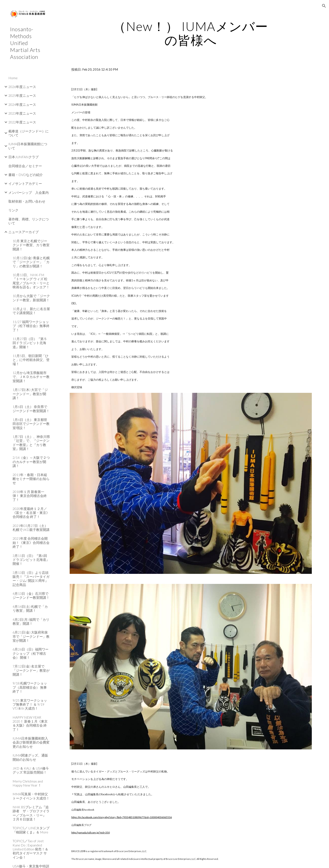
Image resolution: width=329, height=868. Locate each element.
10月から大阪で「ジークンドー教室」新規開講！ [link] (31, 298)
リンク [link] (13, 210)
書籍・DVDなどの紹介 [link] (26, 175)
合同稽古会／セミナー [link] (25, 166)
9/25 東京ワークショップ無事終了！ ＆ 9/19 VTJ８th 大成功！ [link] (30, 704)
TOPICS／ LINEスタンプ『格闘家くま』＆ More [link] (31, 830)
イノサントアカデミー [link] (25, 183)
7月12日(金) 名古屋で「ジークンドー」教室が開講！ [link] (31, 670)
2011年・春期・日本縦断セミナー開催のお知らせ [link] (31, 479)
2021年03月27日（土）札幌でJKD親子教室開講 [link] (31, 528)
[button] (324, 6)
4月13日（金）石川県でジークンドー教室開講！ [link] (31, 595)
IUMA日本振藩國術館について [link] (28, 146)
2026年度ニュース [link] (22, 87)
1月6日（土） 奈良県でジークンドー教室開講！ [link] (31, 409)
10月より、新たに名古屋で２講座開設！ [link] (31, 311)
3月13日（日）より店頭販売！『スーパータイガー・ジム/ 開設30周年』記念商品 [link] (31, 579)
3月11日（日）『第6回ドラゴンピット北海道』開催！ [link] (31, 560)
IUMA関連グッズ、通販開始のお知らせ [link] (30, 757)
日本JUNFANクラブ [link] (23, 157)
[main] (191, 33)
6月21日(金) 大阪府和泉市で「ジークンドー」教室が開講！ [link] (31, 636)
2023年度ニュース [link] (22, 113)
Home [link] (13, 78)
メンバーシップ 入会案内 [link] (29, 192)
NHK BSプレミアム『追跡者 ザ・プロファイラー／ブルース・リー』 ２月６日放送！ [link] (31, 813)
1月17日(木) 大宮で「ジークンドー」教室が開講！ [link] (30, 394)
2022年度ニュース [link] (22, 122)
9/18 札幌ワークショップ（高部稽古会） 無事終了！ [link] (30, 687)
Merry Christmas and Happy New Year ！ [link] (28, 783)
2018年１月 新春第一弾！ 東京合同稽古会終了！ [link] (30, 496)
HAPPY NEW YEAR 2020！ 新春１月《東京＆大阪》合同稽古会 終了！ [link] (30, 723)
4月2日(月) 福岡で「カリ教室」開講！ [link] (31, 621)
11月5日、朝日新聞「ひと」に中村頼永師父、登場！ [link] (31, 360)
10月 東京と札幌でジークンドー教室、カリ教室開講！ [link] (31, 245)
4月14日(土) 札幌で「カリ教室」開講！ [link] (30, 608)
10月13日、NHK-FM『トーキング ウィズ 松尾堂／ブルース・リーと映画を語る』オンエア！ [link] (31, 281)
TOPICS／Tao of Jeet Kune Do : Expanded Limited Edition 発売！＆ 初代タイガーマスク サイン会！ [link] (30, 849)
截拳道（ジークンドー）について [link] (29, 133)
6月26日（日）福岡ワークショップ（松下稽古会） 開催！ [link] (31, 653)
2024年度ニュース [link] (22, 104)
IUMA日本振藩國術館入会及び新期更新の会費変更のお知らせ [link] (31, 742)
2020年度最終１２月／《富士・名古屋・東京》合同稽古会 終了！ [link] (31, 513)
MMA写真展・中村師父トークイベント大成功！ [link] (31, 796)
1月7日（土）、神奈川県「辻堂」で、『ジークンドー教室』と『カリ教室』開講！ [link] (31, 443)
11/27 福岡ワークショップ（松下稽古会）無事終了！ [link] (31, 326)
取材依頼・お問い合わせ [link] (27, 201)
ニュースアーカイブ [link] (23, 232)
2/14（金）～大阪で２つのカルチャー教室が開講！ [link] (31, 462)
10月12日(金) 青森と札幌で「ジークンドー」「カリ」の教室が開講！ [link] (31, 262)
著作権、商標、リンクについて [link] (29, 221)
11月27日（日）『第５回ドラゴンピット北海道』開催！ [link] (30, 343)
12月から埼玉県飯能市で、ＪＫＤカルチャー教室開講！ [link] (31, 377)
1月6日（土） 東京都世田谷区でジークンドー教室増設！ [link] (31, 424)
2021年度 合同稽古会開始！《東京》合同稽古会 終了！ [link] (31, 542)
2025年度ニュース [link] (22, 95)
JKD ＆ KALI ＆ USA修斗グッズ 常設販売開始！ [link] (31, 770)
